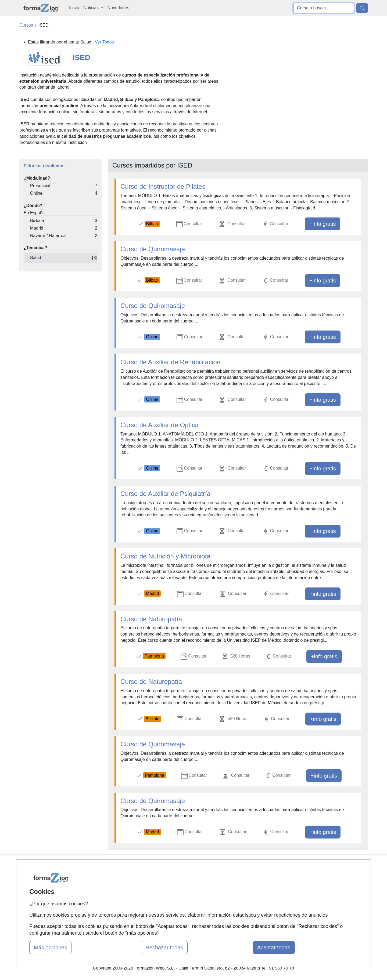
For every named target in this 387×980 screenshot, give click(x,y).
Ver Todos (104, 42)
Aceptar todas (274, 948)
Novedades (118, 8)
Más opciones (50, 948)
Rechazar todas (164, 948)
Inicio (74, 8)
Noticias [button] (92, 8)
